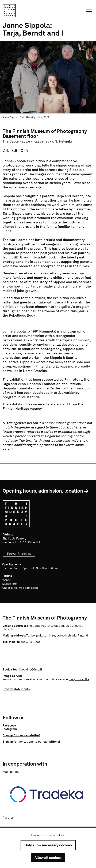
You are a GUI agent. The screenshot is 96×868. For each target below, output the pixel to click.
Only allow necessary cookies (48, 845)
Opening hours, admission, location (43, 491)
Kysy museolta (79, 679)
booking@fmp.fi (31, 669)
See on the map (21, 554)
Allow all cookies (48, 858)
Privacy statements (16, 689)
